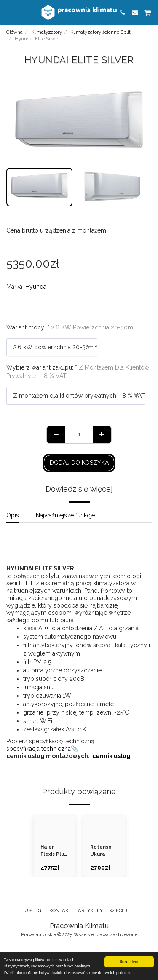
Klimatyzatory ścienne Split (100, 32)
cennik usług (111, 756)
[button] (9, 12)
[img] (54, 825)
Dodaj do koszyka (79, 463)
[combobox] (52, 347)
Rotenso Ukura (101, 850)
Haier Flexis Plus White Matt (54, 851)
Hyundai (36, 287)
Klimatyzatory (47, 32)
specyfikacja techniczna (39, 749)
